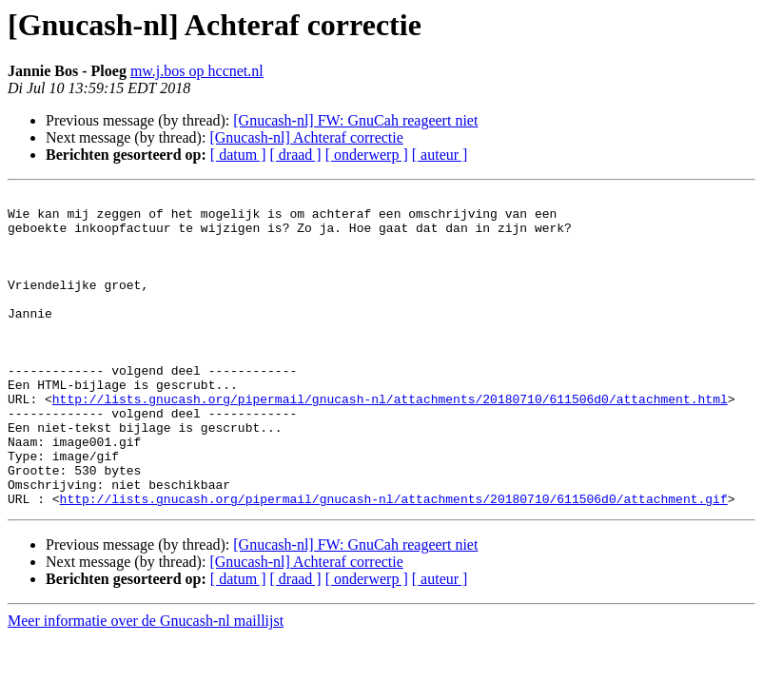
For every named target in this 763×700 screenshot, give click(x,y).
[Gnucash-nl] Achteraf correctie (306, 137)
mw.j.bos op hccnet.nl (197, 71)
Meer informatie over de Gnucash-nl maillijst (146, 683)
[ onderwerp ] (367, 155)
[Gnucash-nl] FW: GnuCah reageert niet (355, 120)
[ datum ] (238, 155)
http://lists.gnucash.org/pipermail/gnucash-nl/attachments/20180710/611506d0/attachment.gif (394, 561)
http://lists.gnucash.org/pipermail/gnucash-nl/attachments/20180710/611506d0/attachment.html (390, 441)
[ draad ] (296, 155)
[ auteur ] (440, 155)
